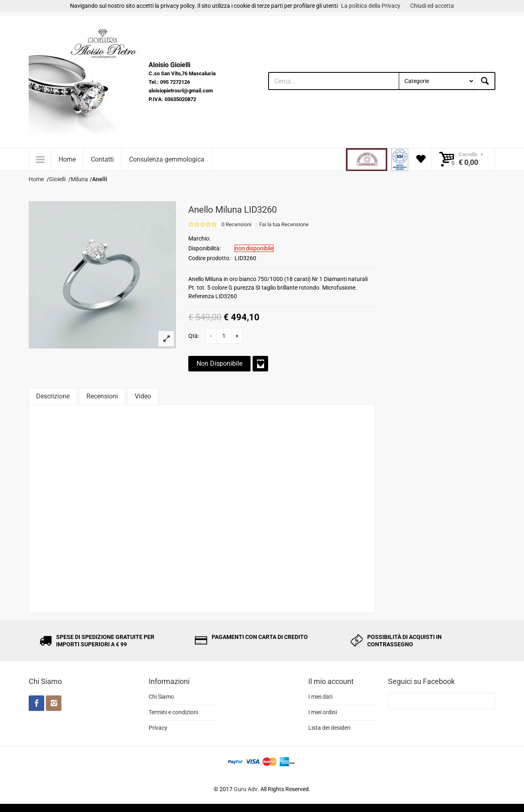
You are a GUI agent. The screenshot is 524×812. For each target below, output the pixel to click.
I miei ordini (323, 712)
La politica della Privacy (371, 6)
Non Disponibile (219, 363)
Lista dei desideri (329, 728)
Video (143, 396)
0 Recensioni (236, 224)
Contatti (102, 159)
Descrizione (53, 396)
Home (67, 159)
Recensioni (102, 396)
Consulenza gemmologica (167, 159)
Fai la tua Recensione (284, 224)
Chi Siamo (161, 697)
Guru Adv (246, 789)
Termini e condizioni (173, 712)
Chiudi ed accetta (432, 6)
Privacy (158, 728)
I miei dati (320, 697)
